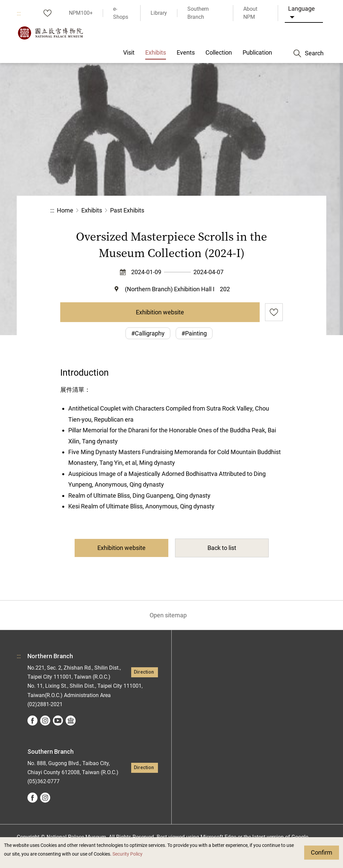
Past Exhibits (127, 210)
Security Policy (127, 854)
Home (65, 210)
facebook (32, 721)
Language (302, 9)
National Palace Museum (50, 33)
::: (19, 13)
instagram (45, 721)
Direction (144, 672)
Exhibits (92, 210)
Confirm (322, 852)
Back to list (222, 548)
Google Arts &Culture (71, 721)
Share (220, 211)
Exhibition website (160, 312)
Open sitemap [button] (168, 615)
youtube (58, 721)
